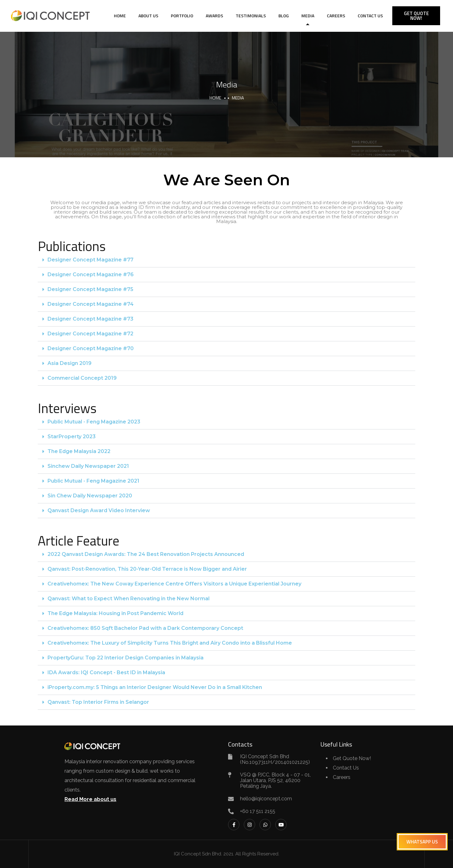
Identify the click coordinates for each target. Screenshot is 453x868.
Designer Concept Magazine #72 (90, 334)
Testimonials (251, 16)
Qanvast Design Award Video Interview (99, 510)
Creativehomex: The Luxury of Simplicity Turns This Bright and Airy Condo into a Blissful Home (170, 643)
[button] (226, 260)
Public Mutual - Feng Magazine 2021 (93, 481)
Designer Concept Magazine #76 (91, 274)
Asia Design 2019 (70, 363)
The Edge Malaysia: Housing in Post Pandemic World (115, 613)
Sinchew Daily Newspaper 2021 (88, 466)
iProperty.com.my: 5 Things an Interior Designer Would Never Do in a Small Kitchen (155, 687)
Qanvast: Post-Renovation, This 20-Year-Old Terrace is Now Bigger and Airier (147, 569)
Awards (214, 16)
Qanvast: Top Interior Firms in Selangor (98, 702)
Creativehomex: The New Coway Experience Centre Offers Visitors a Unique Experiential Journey (174, 584)
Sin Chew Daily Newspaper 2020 (90, 496)
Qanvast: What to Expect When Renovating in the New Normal (129, 599)
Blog (284, 16)
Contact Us (370, 16)
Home (120, 16)
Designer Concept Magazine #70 (91, 348)
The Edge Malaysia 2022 (79, 451)
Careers (336, 16)
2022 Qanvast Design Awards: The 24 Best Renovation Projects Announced (146, 554)
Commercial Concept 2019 (82, 378)
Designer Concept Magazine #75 (90, 289)
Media (308, 16)
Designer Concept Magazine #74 (91, 304)
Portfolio (182, 16)
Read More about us (90, 799)
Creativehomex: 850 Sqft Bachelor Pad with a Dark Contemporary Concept (145, 628)
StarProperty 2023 (72, 437)
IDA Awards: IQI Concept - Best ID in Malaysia (106, 672)
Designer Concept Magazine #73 (90, 319)
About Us (148, 16)
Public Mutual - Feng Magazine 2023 (94, 422)
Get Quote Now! (352, 758)
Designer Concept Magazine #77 (90, 260)
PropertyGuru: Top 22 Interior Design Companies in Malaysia (126, 658)
